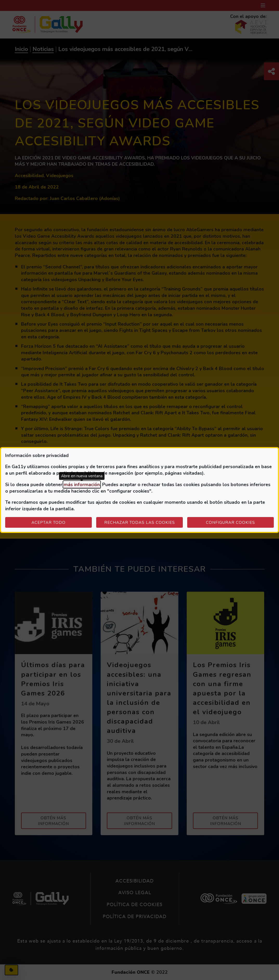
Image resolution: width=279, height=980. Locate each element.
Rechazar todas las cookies (140, 522)
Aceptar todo (48, 522)
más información (82, 485)
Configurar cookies (240, 522)
